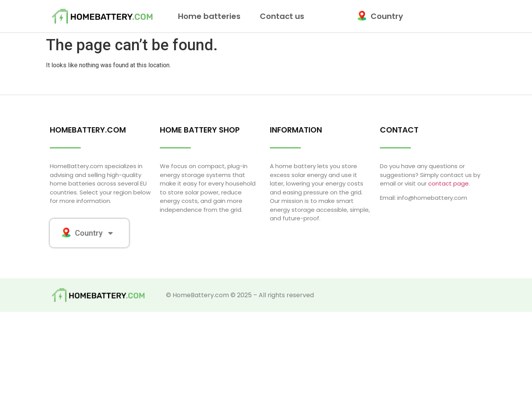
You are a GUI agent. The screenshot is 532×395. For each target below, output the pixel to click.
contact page (448, 183)
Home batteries (211, 16)
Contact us (282, 16)
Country (382, 16)
